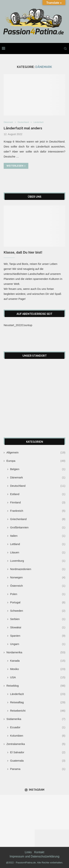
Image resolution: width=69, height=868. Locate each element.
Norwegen (38, 577)
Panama (38, 769)
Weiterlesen (16, 166)
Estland (38, 494)
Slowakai (38, 627)
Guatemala (38, 761)
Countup (27, 325)
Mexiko (38, 669)
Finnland (38, 502)
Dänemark (38, 477)
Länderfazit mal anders (23, 128)
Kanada (38, 661)
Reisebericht (38, 711)
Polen (38, 594)
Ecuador (38, 727)
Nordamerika (36, 652)
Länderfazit (38, 694)
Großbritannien (38, 527)
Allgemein (36, 452)
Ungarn (38, 644)
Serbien (38, 619)
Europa (36, 461)
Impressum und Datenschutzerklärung (34, 856)
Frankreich (38, 511)
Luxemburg (38, 561)
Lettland (38, 544)
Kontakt (39, 852)
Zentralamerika (36, 744)
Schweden (38, 611)
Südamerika (36, 719)
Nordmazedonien (38, 569)
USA (38, 677)
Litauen (38, 552)
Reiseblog (36, 686)
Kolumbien (38, 736)
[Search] (65, 48)
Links (28, 852)
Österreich (38, 586)
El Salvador (38, 752)
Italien (38, 536)
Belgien (38, 469)
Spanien (38, 636)
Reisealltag (38, 702)
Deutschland (38, 486)
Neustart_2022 (13, 325)
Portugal (38, 602)
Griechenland (38, 519)
